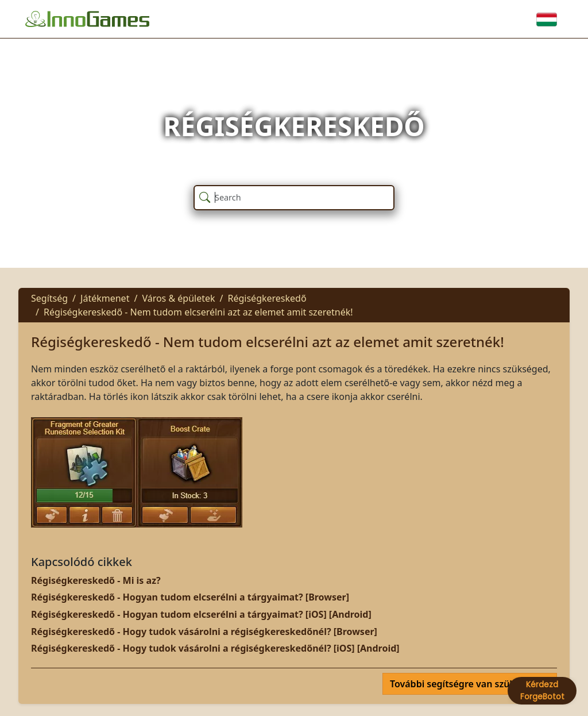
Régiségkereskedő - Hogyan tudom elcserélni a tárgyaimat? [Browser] (190, 597)
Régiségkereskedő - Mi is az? (96, 580)
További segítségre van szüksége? (466, 684)
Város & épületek (178, 298)
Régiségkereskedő (267, 298)
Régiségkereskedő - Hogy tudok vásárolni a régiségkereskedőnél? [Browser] (204, 632)
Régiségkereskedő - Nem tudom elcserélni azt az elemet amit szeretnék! (198, 312)
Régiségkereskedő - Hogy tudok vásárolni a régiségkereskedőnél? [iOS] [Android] (215, 648)
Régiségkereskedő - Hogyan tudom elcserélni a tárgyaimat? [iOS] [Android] (201, 614)
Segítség (49, 298)
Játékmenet (105, 298)
